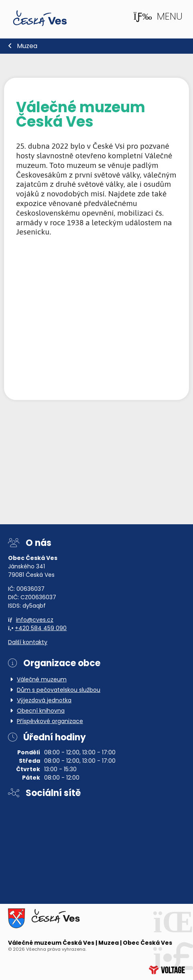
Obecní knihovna (41, 711)
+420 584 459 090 (41, 629)
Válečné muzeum (42, 680)
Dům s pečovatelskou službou (59, 690)
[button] (158, 17)
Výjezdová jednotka (44, 701)
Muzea (27, 46)
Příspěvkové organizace (50, 722)
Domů (40, 18)
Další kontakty (28, 643)
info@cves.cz (35, 620)
